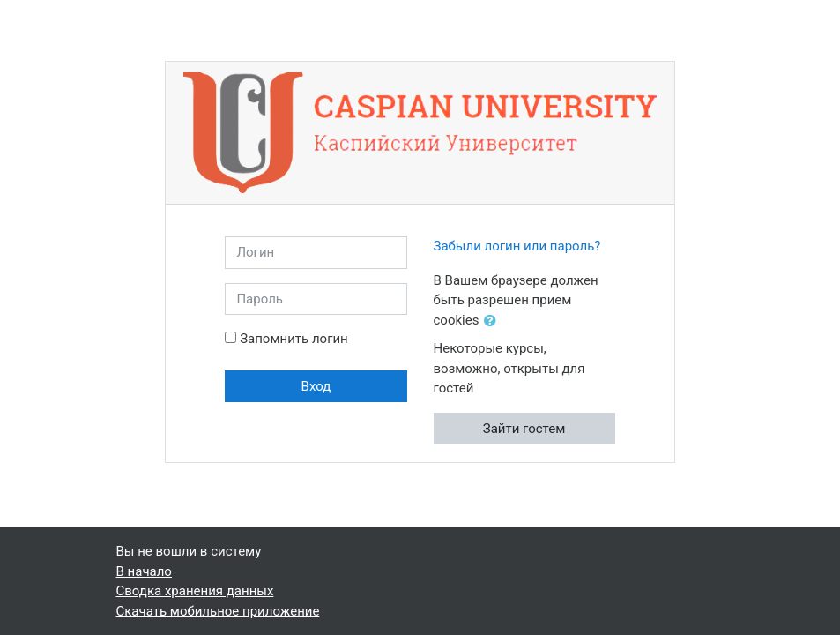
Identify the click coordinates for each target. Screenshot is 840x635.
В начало (144, 571)
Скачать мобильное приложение (218, 611)
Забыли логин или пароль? (517, 246)
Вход (316, 386)
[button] (494, 321)
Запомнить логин (294, 339)
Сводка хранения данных (195, 591)
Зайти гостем (524, 429)
